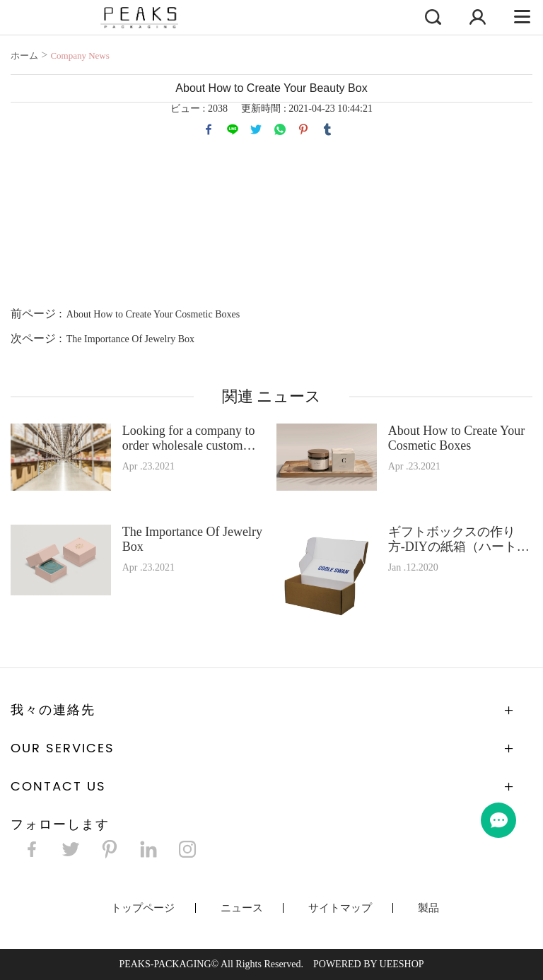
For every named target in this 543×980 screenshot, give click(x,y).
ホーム (24, 56)
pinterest (303, 129)
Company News (80, 56)
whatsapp (280, 129)
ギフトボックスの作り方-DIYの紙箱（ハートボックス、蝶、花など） (459, 539)
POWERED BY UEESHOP (369, 964)
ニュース (242, 908)
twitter (256, 129)
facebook (209, 129)
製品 (428, 908)
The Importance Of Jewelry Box (130, 339)
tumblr (327, 129)
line (233, 129)
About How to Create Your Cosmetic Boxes (153, 314)
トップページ (143, 908)
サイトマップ (340, 908)
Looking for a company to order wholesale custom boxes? (189, 438)
